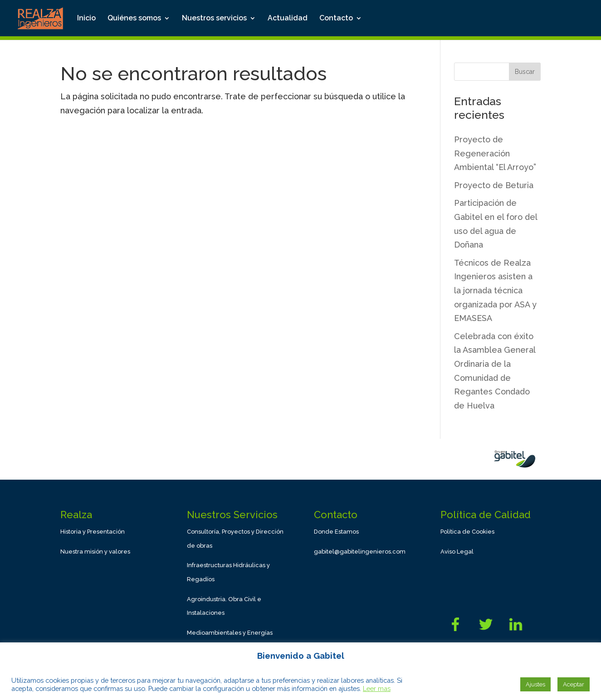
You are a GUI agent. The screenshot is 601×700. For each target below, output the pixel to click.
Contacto (336, 19)
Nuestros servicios (214, 19)
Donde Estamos (336, 532)
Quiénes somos (134, 19)
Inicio (86, 19)
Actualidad (288, 19)
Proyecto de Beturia (494, 185)
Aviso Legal (457, 552)
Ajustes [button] (535, 684)
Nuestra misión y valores (95, 552)
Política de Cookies (467, 532)
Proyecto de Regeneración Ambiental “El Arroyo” (495, 153)
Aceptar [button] (574, 684)
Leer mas (377, 688)
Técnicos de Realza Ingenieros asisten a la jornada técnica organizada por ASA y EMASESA (495, 290)
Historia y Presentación (93, 532)
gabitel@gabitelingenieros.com (360, 552)
